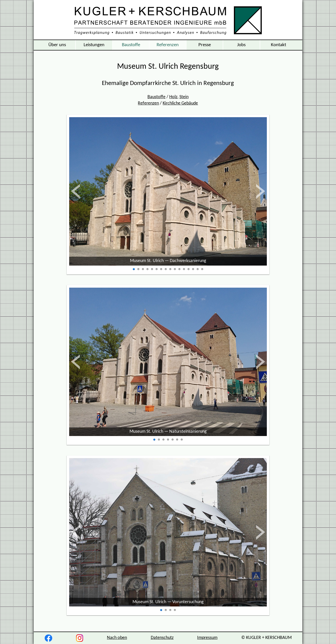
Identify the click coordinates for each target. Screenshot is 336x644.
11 (179, 269)
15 (198, 269)
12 (184, 269)
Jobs (241, 45)
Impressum (207, 638)
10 (175, 269)
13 (189, 269)
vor (260, 191)
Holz (173, 97)
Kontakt (278, 45)
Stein (184, 97)
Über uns (57, 45)
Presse (205, 45)
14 (193, 269)
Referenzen (168, 45)
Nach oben (117, 638)
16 (202, 269)
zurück (81, 191)
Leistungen (94, 45)
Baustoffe (131, 45)
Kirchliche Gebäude (180, 103)
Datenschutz (162, 638)
